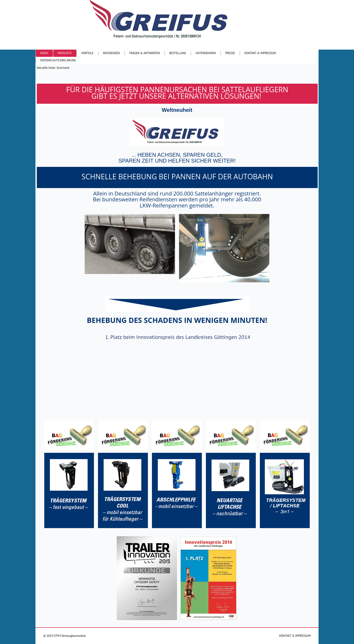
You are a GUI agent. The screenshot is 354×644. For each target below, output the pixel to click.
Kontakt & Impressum (260, 53)
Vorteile (87, 53)
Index (44, 53)
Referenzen (111, 53)
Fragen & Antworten (145, 53)
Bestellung (178, 53)
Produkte (65, 53)
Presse (230, 53)
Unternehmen (206, 53)
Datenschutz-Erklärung (58, 60)
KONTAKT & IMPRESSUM (295, 636)
